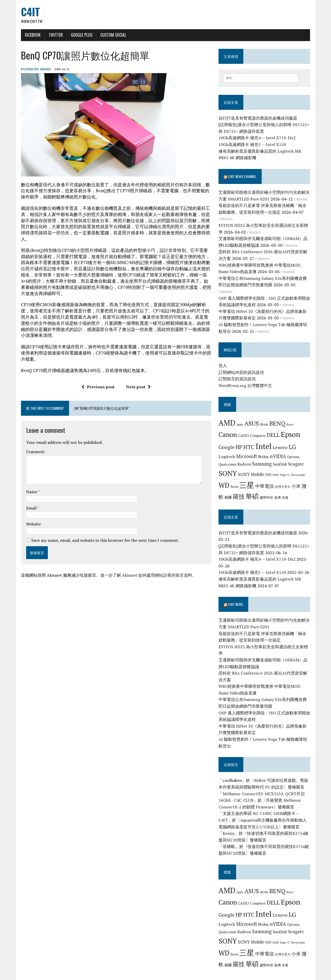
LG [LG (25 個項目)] (294, 441)
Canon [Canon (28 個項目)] (229, 429)
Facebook (28, 35)
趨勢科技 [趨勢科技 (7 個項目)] (262, 492)
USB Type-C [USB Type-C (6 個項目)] (283, 469)
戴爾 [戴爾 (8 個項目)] (224, 492)
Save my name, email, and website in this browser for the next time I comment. (101, 535)
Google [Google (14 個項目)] (228, 441)
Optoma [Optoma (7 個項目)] (295, 451)
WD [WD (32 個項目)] (225, 480)
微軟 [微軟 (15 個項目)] (308, 480)
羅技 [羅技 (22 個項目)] (234, 491)
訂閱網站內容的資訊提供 (243, 366)
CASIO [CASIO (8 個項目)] (245, 430)
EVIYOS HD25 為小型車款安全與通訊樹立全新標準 (267, 226)
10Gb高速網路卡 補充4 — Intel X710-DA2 (259, 139)
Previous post (96, 381)
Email (27, 502)
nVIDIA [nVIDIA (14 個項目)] (279, 450)
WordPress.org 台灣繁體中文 (247, 380)
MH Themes (78, 975)
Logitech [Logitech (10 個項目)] (228, 451)
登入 (224, 360)
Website (29, 519)
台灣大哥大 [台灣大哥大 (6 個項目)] (284, 481)
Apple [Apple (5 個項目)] (241, 419)
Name (28, 486)
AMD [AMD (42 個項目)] (228, 417)
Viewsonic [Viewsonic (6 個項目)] (299, 469)
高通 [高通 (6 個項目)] (281, 492)
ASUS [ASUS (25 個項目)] (253, 417)
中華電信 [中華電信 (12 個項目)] (266, 480)
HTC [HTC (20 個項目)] (250, 441)
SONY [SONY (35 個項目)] (229, 467)
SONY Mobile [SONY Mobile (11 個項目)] (253, 468)
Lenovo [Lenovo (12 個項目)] (282, 442)
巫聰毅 (230, 834)
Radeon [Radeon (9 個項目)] (246, 458)
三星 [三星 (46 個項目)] (248, 479)
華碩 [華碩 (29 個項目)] (248, 491)
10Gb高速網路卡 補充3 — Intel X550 (254, 145)
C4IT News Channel (244, 177)
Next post (137, 381)
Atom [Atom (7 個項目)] (266, 418)
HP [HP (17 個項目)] (240, 441)
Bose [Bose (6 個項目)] (291, 418)
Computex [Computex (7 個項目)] (259, 430)
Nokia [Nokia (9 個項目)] (265, 451)
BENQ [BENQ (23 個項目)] (279, 417)
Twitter (51, 35)
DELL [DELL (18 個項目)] (275, 429)
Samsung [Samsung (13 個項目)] (264, 458)
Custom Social (109, 35)
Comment (31, 446)
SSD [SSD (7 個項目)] (270, 469)
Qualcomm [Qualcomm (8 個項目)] (229, 458)
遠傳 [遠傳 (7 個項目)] (273, 492)
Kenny (41, 70)
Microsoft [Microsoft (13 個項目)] (248, 450)
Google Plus (77, 35)
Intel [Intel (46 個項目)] (265, 441)
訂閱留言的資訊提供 (239, 373)
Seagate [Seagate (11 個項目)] (298, 458)
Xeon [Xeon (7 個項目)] (236, 481)
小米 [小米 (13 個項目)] (298, 480)
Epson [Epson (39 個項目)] (292, 429)
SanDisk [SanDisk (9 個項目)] (281, 458)
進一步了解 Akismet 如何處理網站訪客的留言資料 (142, 570)
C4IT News (237, 599)
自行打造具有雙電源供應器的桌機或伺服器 (259, 119)
